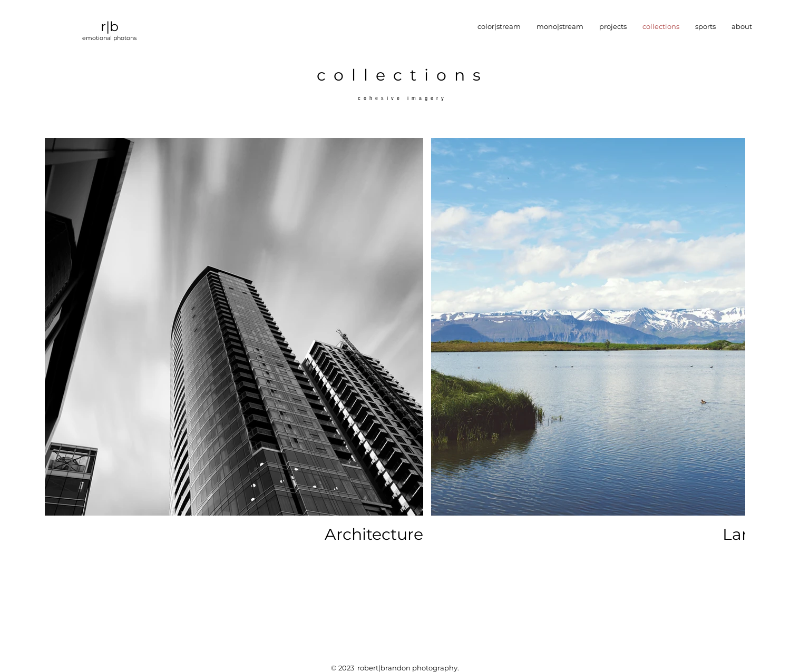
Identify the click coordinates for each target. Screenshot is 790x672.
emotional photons (109, 38)
